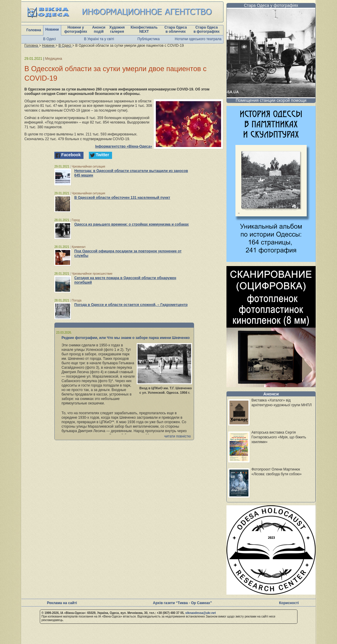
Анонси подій (99, 29)
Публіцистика (149, 39)
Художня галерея (117, 29)
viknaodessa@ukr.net (200, 613)
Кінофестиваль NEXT (144, 29)
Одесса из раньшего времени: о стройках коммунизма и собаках (132, 224)
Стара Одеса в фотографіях (207, 29)
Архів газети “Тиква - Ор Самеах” (182, 603)
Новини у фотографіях (76, 29)
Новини (52, 29)
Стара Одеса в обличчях (175, 29)
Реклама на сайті (62, 603)
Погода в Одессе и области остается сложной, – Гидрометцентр (131, 305)
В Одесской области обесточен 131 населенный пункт (122, 198)
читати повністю (177, 436)
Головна (34, 30)
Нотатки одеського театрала (198, 39)
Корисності (289, 603)
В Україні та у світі (99, 39)
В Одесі (49, 39)
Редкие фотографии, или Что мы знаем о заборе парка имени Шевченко (126, 338)
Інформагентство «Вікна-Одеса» (124, 146)
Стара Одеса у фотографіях (271, 5)
